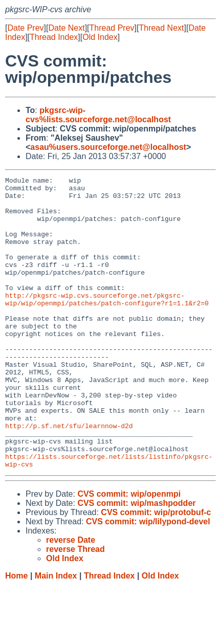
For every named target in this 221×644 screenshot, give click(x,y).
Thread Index (54, 37)
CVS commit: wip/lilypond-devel (148, 580)
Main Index (56, 634)
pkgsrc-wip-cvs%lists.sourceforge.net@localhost (98, 115)
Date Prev (25, 28)
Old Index (100, 37)
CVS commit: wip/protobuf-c (156, 571)
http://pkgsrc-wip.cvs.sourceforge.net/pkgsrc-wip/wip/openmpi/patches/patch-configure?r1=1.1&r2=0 (107, 324)
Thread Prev (112, 28)
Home (16, 634)
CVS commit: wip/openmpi (129, 552)
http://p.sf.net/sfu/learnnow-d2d (69, 476)
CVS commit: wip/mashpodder (136, 561)
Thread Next (161, 28)
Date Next (66, 28)
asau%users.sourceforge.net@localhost (108, 147)
